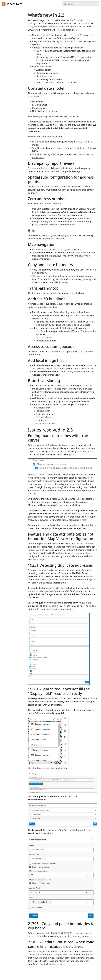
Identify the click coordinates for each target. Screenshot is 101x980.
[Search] (81, 4)
